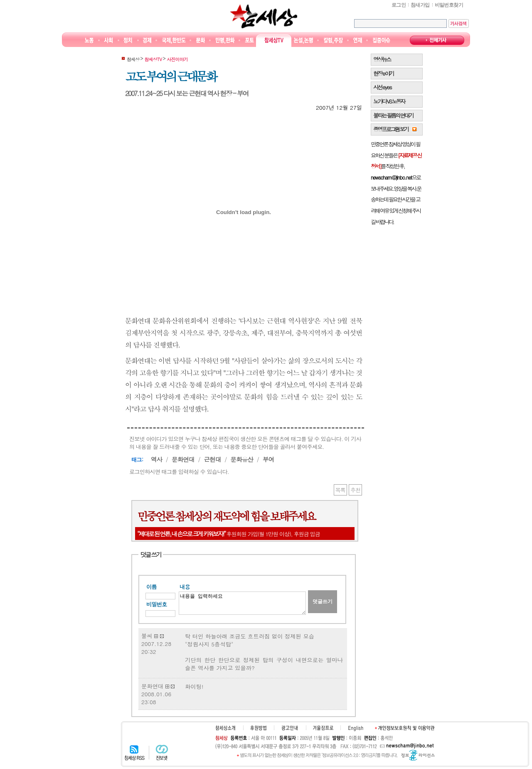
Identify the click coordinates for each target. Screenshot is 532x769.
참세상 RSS (134, 752)
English (356, 728)
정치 (128, 41)
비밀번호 (156, 604)
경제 (147, 41)
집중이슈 (382, 41)
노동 (89, 41)
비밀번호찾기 (449, 5)
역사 (156, 459)
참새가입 (420, 5)
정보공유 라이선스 (418, 755)
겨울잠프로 (323, 728)
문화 (201, 41)
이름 (151, 587)
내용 (185, 587)
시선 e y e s (382, 87)
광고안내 (289, 728)
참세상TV (274, 41)
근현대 (212, 459)
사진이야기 (177, 59)
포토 (249, 41)
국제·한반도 (174, 41)
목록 (340, 490)
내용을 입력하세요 (242, 603)
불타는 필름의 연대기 (393, 115)
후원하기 (258, 728)
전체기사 (437, 40)
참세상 (264, 16)
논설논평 (303, 41)
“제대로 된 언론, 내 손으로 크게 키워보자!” (181, 534)
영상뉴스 (382, 59)
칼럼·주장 (333, 41)
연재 (358, 41)
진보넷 (162, 752)
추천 (355, 490)
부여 (268, 459)
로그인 (399, 5)
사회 (108, 41)
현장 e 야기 (383, 73)
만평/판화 (225, 41)
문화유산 (242, 459)
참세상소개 (225, 728)
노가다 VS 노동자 (389, 101)
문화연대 (183, 459)
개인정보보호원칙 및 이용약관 (405, 728)
